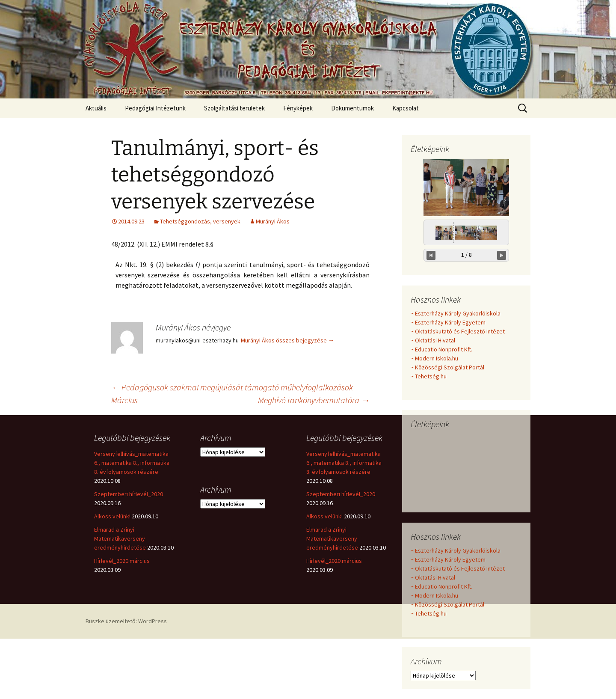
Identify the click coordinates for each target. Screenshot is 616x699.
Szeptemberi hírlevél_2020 (129, 494)
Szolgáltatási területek (234, 108)
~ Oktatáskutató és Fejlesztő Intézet (458, 331)
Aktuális (96, 108)
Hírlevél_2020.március (122, 561)
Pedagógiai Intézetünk (155, 108)
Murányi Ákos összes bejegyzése (287, 340)
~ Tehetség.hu (429, 376)
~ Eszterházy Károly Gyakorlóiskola (456, 313)
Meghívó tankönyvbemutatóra (314, 400)
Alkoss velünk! (112, 516)
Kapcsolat (406, 108)
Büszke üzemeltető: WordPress (126, 621)
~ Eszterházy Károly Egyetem (448, 322)
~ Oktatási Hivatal (433, 340)
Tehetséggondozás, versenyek (200, 221)
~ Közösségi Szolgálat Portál (447, 367)
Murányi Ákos (273, 221)
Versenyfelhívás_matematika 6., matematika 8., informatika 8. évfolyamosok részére (132, 463)
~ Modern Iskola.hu (434, 358)
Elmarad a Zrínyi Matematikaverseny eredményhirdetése (120, 538)
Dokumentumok (352, 108)
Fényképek (298, 108)
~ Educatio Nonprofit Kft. (441, 349)
